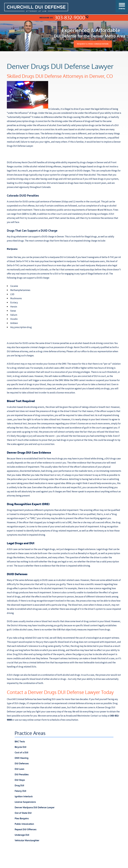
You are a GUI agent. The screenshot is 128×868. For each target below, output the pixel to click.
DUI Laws (19, 769)
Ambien (21, 558)
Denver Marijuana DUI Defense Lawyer (35, 808)
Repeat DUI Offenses (26, 830)
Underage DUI (22, 835)
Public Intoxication (24, 824)
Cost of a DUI (21, 753)
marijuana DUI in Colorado (62, 257)
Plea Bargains (22, 819)
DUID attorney (14, 163)
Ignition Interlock (24, 797)
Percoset (30, 558)
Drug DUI (19, 786)
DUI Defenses (22, 764)
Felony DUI (20, 791)
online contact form (37, 720)
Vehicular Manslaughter (27, 841)
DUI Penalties (22, 775)
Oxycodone (41, 558)
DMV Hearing (22, 758)
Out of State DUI (23, 813)
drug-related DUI (28, 638)
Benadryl (82, 554)
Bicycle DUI (21, 747)
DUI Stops (20, 780)
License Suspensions (25, 802)
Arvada (69, 716)
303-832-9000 (72, 18)
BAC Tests (20, 742)
